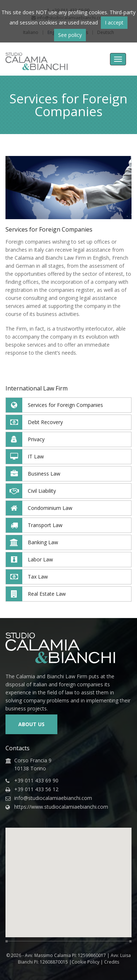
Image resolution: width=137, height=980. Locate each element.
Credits (112, 962)
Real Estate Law (36, 594)
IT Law (25, 457)
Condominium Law (39, 508)
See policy (70, 35)
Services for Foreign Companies (54, 405)
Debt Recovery (34, 422)
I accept (114, 22)
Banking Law (32, 542)
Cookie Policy (85, 962)
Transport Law (34, 525)
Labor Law (29, 560)
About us (31, 724)
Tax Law (27, 577)
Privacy (25, 439)
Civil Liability (31, 491)
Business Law (33, 474)
